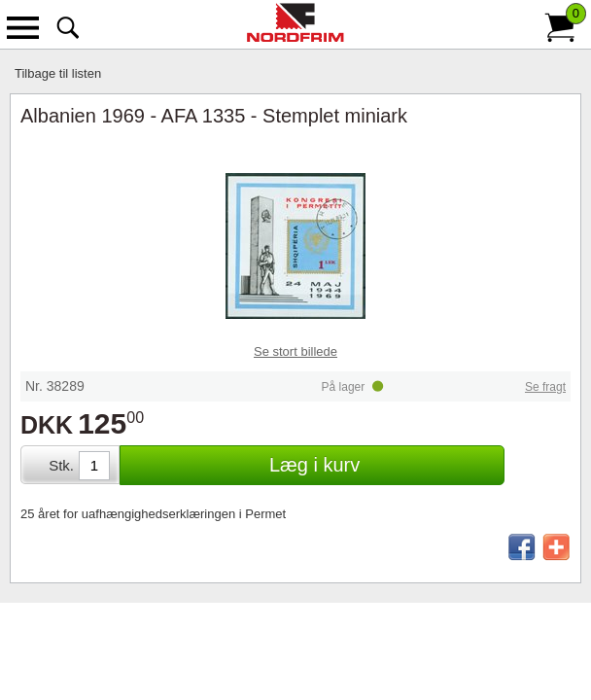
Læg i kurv (314, 465)
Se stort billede (295, 351)
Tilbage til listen (58, 73)
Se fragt (545, 387)
